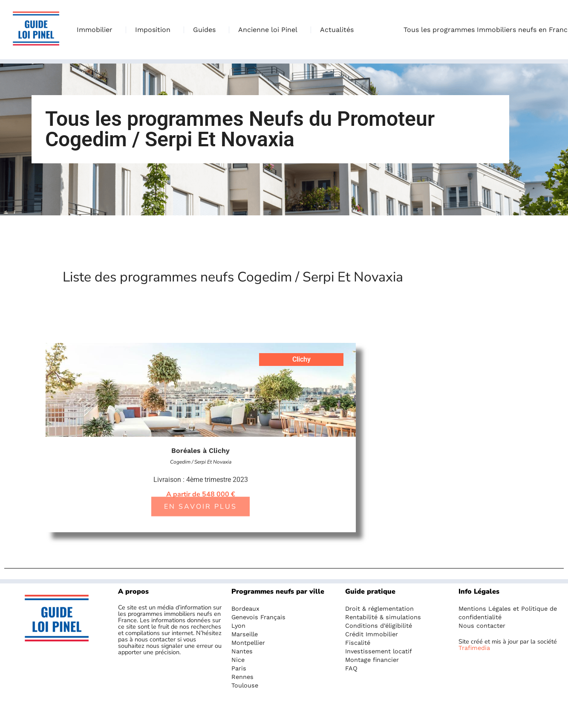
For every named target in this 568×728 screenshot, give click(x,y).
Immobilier (97, 30)
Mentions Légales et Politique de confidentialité (508, 613)
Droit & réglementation (379, 609)
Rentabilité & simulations (383, 617)
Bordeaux (245, 609)
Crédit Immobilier (372, 634)
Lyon (238, 626)
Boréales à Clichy (200, 451)
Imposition (155, 30)
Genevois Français (258, 617)
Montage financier (372, 660)
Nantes (242, 651)
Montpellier (248, 643)
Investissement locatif (379, 651)
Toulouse (245, 685)
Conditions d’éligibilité (379, 626)
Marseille (245, 634)
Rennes (242, 677)
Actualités (337, 30)
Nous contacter (482, 626)
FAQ (351, 668)
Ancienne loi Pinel (270, 30)
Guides (206, 30)
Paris (239, 668)
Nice (238, 660)
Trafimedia (474, 648)
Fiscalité (358, 643)
